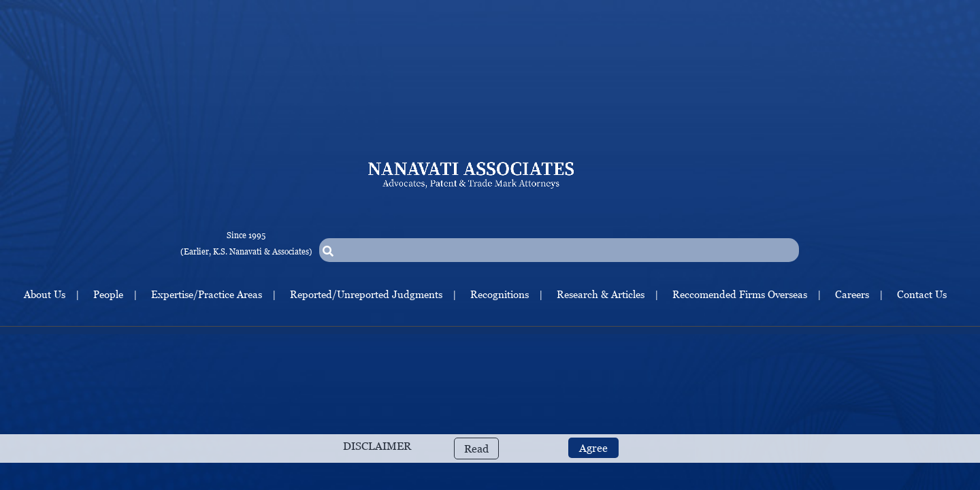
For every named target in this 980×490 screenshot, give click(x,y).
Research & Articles (601, 294)
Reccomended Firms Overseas (740, 294)
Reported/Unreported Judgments (366, 294)
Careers (852, 294)
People (108, 294)
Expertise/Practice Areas (207, 294)
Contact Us (922, 294)
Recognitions (500, 294)
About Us (45, 294)
